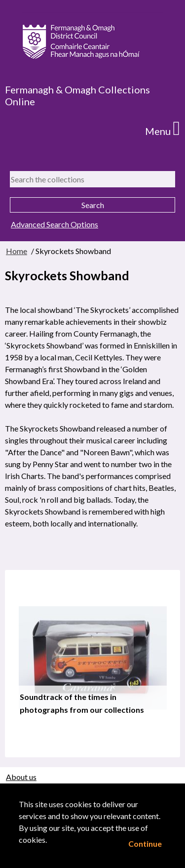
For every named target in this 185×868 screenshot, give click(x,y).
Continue (145, 844)
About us (21, 777)
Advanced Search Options (55, 224)
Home (17, 251)
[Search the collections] (92, 179)
